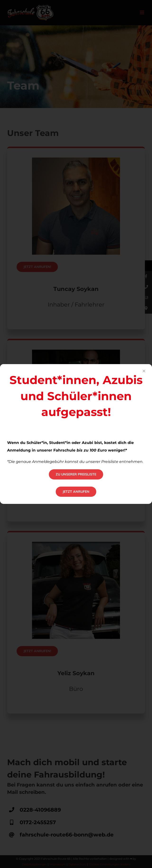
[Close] (144, 371)
